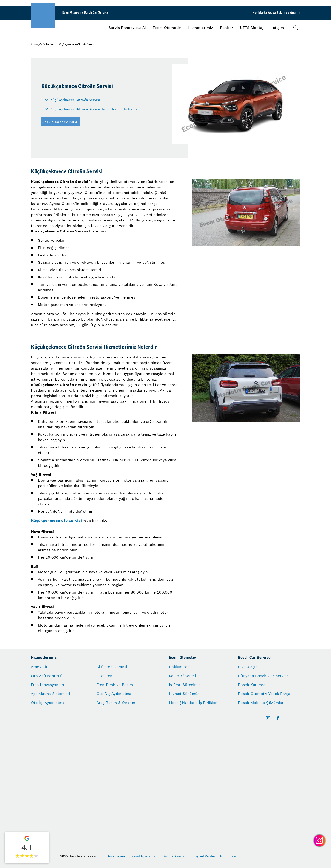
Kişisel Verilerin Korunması (215, 856)
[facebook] (278, 718)
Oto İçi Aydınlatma (48, 703)
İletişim (277, 28)
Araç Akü (39, 667)
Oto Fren (104, 676)
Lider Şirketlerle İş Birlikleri (193, 703)
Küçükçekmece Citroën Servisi (75, 100)
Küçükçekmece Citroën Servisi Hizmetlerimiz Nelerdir (94, 109)
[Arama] (295, 28)
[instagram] (268, 718)
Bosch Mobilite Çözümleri (261, 703)
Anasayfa (37, 44)
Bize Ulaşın (248, 667)
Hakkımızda (179, 667)
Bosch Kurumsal (252, 685)
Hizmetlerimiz (200, 28)
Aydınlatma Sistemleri (50, 694)
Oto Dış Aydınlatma (114, 694)
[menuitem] (127, 28)
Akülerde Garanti (112, 667)
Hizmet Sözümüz (184, 694)
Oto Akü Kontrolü (47, 676)
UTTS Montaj (252, 28)
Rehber (227, 28)
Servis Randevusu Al (127, 28)
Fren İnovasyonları (48, 685)
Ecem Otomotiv (167, 28)
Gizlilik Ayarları (174, 856)
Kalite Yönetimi (182, 676)
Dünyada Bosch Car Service (263, 676)
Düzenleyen (116, 856)
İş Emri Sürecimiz (185, 685)
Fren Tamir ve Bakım (115, 685)
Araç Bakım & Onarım (116, 703)
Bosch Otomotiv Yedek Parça (264, 694)
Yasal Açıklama (144, 856)
